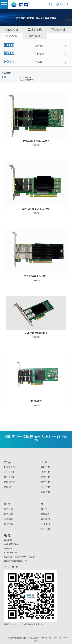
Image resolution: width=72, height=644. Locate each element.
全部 (4, 77)
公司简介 (45, 509)
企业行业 (45, 477)
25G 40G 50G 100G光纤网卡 (27, 79)
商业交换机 (58, 30)
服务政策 (9, 514)
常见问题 (9, 519)
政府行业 (45, 467)
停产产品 (9, 524)
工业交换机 (35, 30)
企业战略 (45, 514)
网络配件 (35, 36)
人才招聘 (45, 524)
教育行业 (45, 487)
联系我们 (45, 529)
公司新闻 (45, 519)
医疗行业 (45, 492)
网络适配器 (10, 482)
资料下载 (9, 509)
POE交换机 (10, 467)
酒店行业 (45, 472)
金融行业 (45, 482)
